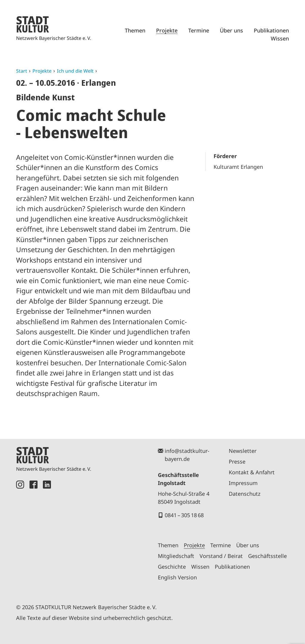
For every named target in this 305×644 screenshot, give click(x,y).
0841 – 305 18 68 (184, 515)
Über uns (231, 30)
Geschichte (172, 567)
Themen (135, 30)
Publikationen (271, 30)
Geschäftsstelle (267, 556)
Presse (237, 461)
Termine (199, 30)
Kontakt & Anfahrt (252, 472)
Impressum (243, 483)
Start (22, 71)
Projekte (167, 30)
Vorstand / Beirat (221, 556)
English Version (177, 577)
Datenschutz (245, 494)
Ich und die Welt (75, 71)
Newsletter (243, 451)
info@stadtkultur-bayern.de (187, 455)
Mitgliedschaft (176, 556)
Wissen (280, 38)
